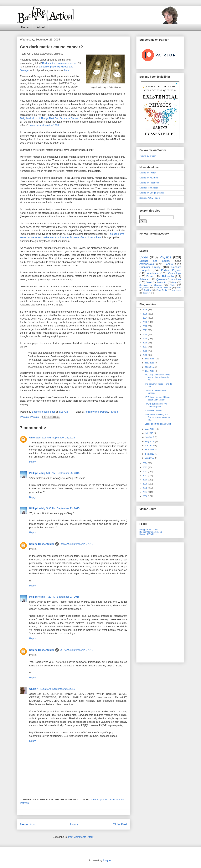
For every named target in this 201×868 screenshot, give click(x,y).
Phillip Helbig (37, 473)
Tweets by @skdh (148, 156)
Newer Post (28, 824)
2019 (145, 338)
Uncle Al (34, 689)
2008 (145, 488)
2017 (145, 347)
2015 (145, 355)
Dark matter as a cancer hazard (60, 63)
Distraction (162, 282)
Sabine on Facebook (149, 183)
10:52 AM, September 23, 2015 (58, 689)
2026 (145, 310)
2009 (145, 484)
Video (144, 257)
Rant (179, 288)
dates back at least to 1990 (44, 125)
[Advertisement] (160, 602)
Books (150, 276)
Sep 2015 (150, 371)
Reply (32, 462)
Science (144, 279)
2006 (145, 496)
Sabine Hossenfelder (42, 544)
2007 (145, 492)
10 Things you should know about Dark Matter (157, 398)
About (41, 27)
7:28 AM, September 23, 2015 (63, 597)
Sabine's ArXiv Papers (150, 198)
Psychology (177, 290)
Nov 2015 (150, 363)
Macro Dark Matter (153, 410)
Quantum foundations (169, 279)
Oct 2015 (150, 367)
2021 (145, 330)
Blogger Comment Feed (151, 532)
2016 (145, 351)
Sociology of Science (151, 285)
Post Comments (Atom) (81, 837)
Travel (149, 282)
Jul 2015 (149, 433)
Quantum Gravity (150, 267)
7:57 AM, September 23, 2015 (77, 650)
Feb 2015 (150, 454)
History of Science (163, 288)
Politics (148, 290)
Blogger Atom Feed (148, 530)
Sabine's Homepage (149, 188)
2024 (145, 318)
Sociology (147, 293)
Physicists (144, 288)
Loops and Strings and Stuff (158, 424)
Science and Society (155, 261)
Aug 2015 (150, 429)
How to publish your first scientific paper (156, 405)
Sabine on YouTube (149, 178)
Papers (104, 412)
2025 (145, 314)
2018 (145, 343)
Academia (153, 273)
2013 (145, 467)
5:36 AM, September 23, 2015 (63, 473)
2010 (145, 480)
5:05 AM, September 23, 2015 (58, 438)
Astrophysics (92, 412)
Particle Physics (171, 270)
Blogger (107, 860)
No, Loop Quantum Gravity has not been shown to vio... (157, 377)
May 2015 (150, 442)
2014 (145, 463)
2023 (145, 322)
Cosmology (175, 273)
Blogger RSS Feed (148, 534)
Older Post (120, 824)
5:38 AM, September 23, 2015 (63, 508)
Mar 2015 (150, 450)
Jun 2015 (150, 437)
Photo (172, 285)
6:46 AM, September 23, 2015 (77, 544)
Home (25, 27)
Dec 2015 (150, 359)
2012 (145, 471)
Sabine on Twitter (148, 173)
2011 (145, 476)
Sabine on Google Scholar (152, 193)
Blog (174, 282)
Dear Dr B (162, 290)
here (67, 70)
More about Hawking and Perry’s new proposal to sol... (157, 417)
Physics (34, 417)
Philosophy (168, 276)
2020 (145, 334)
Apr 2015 (150, 446)
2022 (145, 326)
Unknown (35, 438)
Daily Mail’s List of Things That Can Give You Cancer (49, 118)
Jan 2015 (150, 458)
